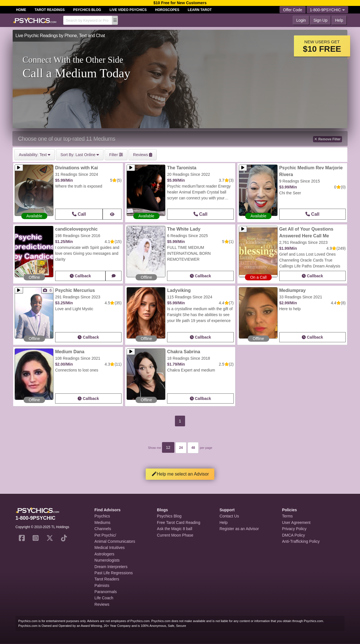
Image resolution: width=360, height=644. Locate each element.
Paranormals (106, 592)
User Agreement (296, 523)
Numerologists (107, 560)
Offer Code (292, 10)
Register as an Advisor (239, 529)
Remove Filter (328, 139)
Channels (103, 529)
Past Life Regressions (114, 573)
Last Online (80, 155)
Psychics (102, 516)
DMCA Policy (294, 535)
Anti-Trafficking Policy (301, 541)
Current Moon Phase (175, 535)
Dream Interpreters (111, 567)
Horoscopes (167, 10)
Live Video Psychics (128, 10)
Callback (80, 276)
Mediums (103, 523)
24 (181, 448)
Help (339, 20)
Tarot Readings (50, 10)
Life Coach (104, 598)
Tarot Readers (107, 579)
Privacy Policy (294, 529)
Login (301, 20)
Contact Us (229, 516)
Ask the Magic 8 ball (175, 529)
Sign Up (320, 20)
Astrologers (104, 554)
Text (35, 155)
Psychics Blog (87, 10)
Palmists (102, 586)
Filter (116, 155)
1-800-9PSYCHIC (328, 10)
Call (79, 214)
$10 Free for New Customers (180, 3)
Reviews (102, 604)
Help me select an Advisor (180, 474)
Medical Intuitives (110, 548)
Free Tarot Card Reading (179, 523)
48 (193, 448)
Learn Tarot (200, 10)
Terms (287, 516)
